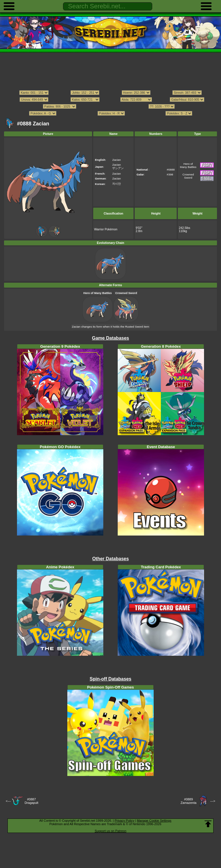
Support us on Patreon (110, 831)
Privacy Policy (124, 821)
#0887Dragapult (31, 801)
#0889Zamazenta (189, 801)
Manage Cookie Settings (154, 821)
